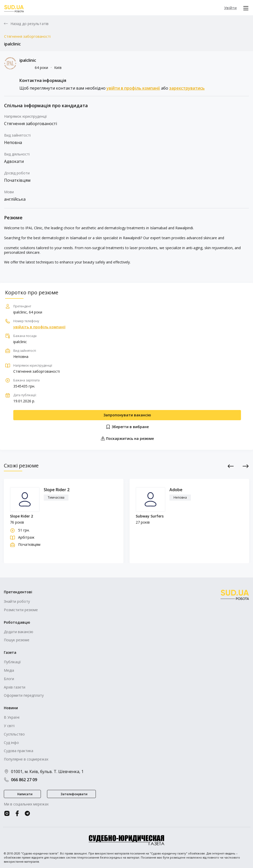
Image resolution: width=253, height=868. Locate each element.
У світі (9, 726)
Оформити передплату (24, 695)
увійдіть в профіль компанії (39, 327)
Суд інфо (11, 743)
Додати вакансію (19, 632)
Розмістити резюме (21, 610)
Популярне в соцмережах (26, 759)
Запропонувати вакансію (127, 415)
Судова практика (19, 751)
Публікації (12, 662)
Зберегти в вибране (127, 427)
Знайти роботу (17, 601)
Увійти (230, 8)
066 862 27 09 (20, 780)
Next (246, 466)
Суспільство (14, 734)
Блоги (9, 679)
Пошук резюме (17, 640)
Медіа (9, 670)
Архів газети (15, 687)
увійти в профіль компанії (133, 88)
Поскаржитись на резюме (127, 438)
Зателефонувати (74, 794)
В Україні (12, 717)
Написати (25, 794)
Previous (231, 466)
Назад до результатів (30, 24)
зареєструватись (187, 88)
